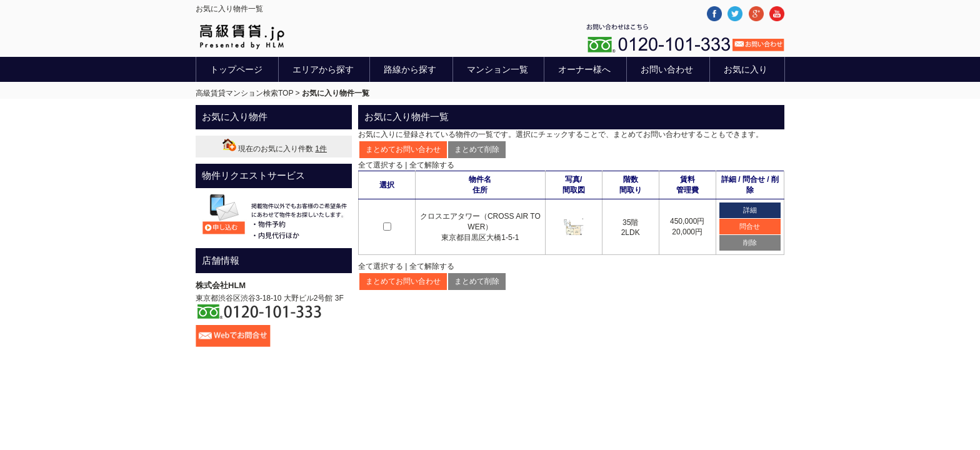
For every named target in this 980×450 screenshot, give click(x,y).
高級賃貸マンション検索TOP (244, 93)
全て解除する (432, 165)
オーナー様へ (584, 69)
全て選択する (381, 165)
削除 (750, 242)
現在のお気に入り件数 (274, 149)
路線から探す (410, 69)
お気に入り (746, 69)
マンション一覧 (497, 69)
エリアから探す (323, 69)
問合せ (750, 226)
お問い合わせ (667, 69)
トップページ (236, 69)
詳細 (750, 210)
